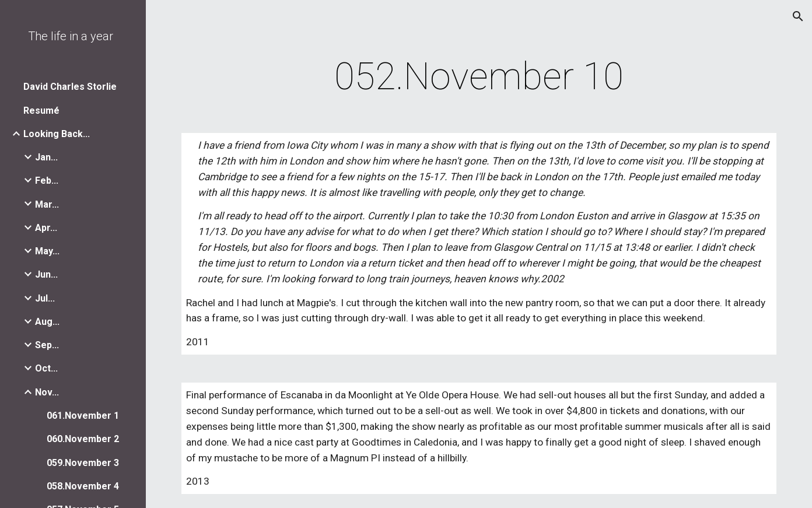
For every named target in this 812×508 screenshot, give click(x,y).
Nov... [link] (47, 392)
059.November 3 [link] (83, 463)
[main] (479, 77)
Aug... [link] (47, 322)
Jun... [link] (46, 274)
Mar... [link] (47, 204)
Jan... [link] (46, 157)
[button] (798, 16)
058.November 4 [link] (83, 486)
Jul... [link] (45, 298)
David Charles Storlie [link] (70, 87)
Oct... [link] (46, 368)
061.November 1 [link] (83, 416)
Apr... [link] (46, 228)
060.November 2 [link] (83, 439)
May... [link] (47, 251)
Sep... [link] (47, 345)
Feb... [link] (47, 181)
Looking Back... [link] (57, 134)
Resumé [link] (41, 111)
